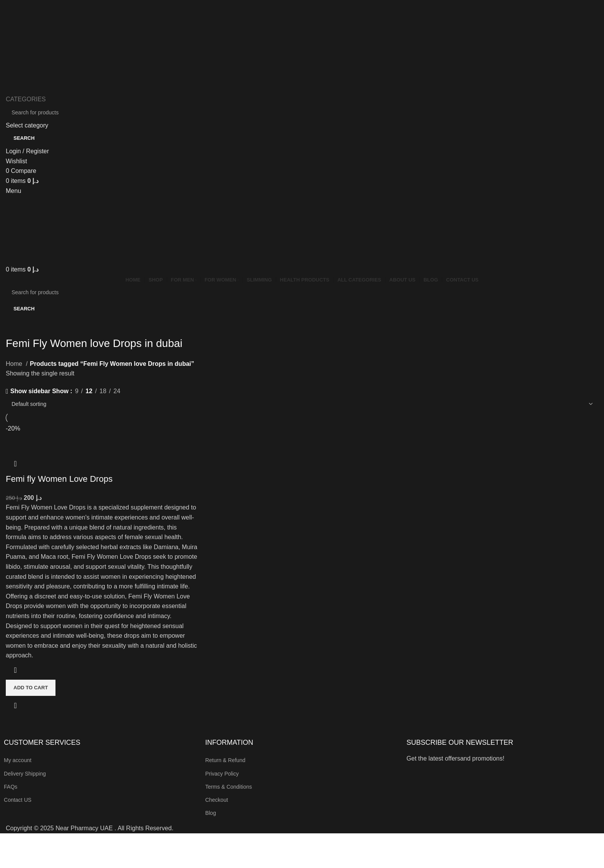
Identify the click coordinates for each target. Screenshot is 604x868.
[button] (31, 688)
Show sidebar (30, 391)
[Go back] (15, 326)
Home (15, 364)
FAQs (11, 787)
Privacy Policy (222, 774)
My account (18, 760)
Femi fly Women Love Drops (59, 479)
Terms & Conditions (229, 787)
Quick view (15, 705)
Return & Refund (225, 760)
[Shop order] (302, 404)
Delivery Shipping (25, 774)
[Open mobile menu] (13, 191)
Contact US (18, 800)
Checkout (217, 800)
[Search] (302, 112)
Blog (211, 813)
